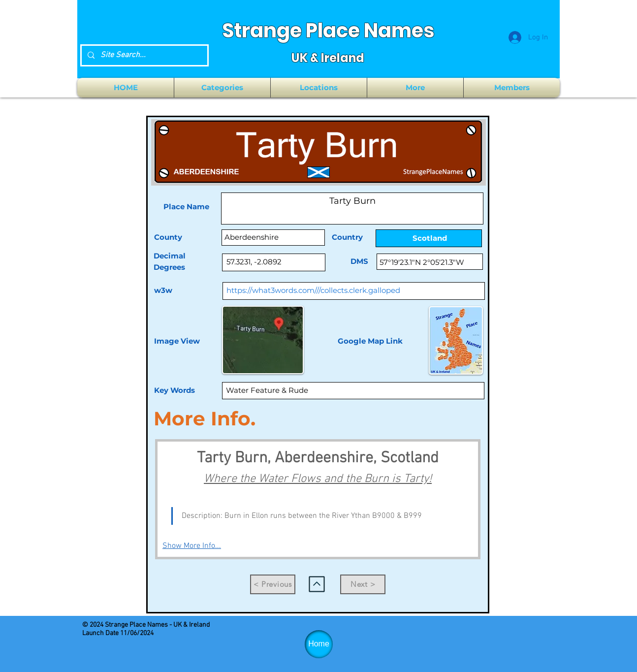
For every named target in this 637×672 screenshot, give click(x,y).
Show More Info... (192, 546)
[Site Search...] (143, 55)
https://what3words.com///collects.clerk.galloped (313, 290)
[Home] (319, 644)
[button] (222, 88)
